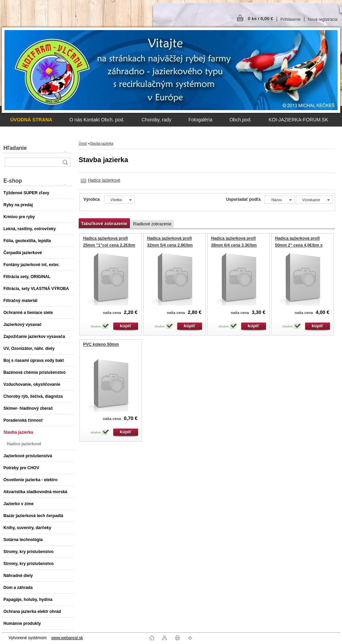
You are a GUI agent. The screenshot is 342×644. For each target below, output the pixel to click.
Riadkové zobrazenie (152, 224)
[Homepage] (31, 120)
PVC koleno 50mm (101, 344)
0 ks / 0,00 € (261, 19)
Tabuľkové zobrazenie (104, 224)
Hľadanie (15, 148)
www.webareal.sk (67, 638)
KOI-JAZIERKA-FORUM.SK (299, 120)
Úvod (83, 143)
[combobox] (280, 200)
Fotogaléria (200, 120)
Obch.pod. (241, 120)
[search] (65, 162)
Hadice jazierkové (104, 180)
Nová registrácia (323, 19)
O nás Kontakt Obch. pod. (97, 120)
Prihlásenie (291, 19)
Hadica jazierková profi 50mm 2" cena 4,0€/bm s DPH (299, 245)
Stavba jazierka (102, 143)
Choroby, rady (156, 120)
